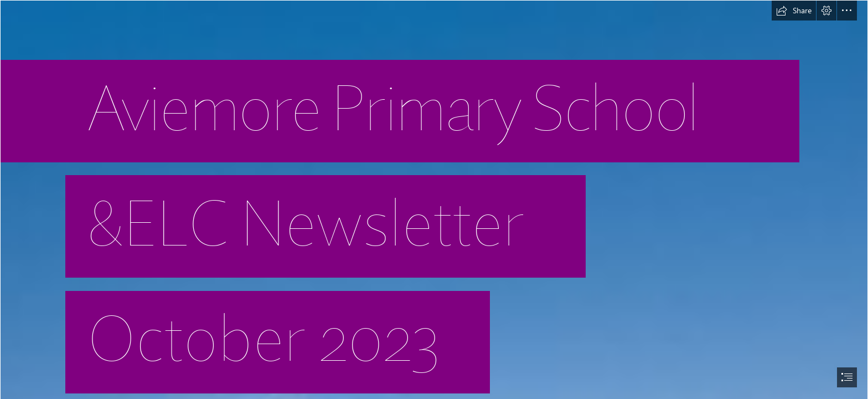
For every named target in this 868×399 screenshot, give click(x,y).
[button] (794, 11)
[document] (434, 199)
